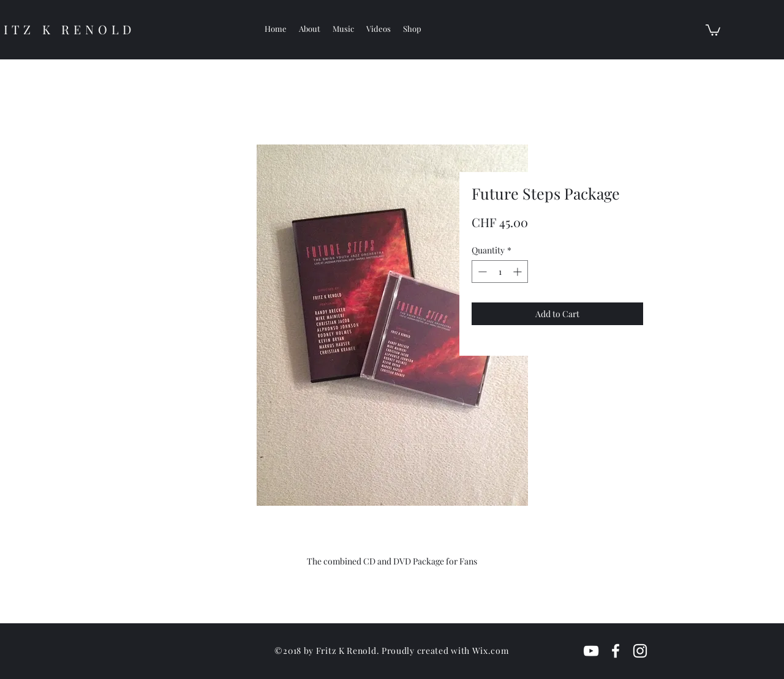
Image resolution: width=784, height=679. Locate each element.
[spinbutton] (500, 272)
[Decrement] (481, 272)
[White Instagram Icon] (640, 651)
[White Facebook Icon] (616, 651)
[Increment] (518, 272)
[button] (713, 29)
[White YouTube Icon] (591, 651)
